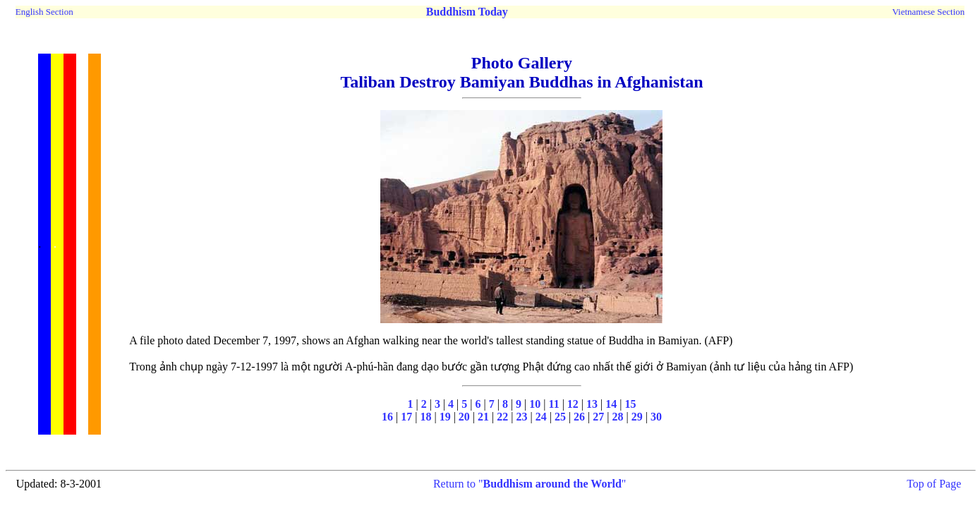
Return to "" (530, 484)
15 (630, 404)
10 (535, 404)
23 (521, 417)
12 (573, 404)
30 (656, 417)
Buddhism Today (467, 12)
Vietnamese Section (928, 12)
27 (598, 417)
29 (637, 417)
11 (554, 404)
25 (560, 417)
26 (579, 417)
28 (617, 417)
